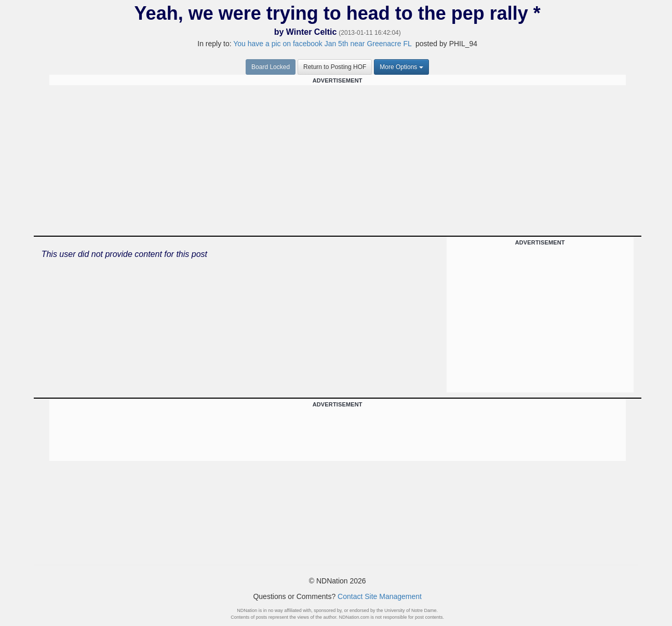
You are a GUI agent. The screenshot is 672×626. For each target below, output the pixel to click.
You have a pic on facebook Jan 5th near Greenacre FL (322, 44)
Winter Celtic (312, 32)
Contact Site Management (380, 596)
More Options (401, 67)
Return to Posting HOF (335, 67)
